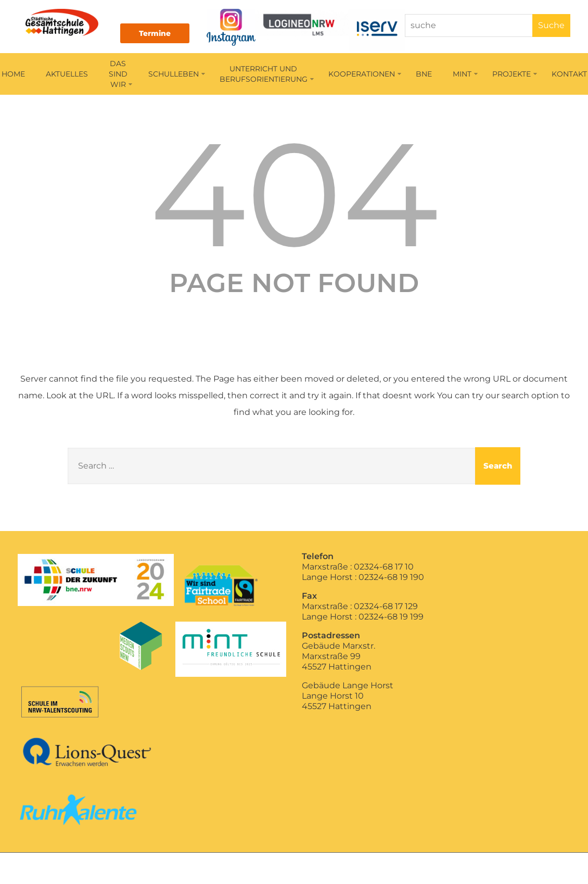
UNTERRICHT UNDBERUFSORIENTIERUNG (267, 75)
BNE (424, 75)
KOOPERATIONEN (365, 75)
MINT (465, 75)
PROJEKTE (515, 75)
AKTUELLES (67, 75)
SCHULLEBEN (177, 75)
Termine (160, 33)
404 (294, 195)
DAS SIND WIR (120, 75)
